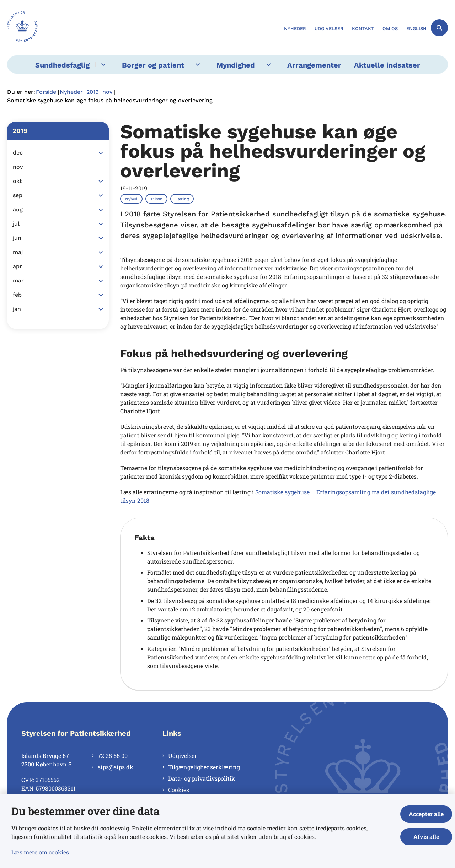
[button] (99, 153)
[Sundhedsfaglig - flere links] (102, 64)
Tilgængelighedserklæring (204, 767)
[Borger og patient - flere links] (197, 64)
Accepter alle (426, 814)
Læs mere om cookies (40, 852)
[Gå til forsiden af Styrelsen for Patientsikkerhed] (22, 28)
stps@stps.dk (116, 767)
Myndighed (236, 65)
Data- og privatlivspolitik (202, 778)
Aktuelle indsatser (387, 65)
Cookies (179, 790)
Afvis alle (426, 837)
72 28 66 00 (113, 756)
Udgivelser (183, 756)
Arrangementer (314, 65)
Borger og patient (153, 65)
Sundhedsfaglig (62, 65)
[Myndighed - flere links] (267, 64)
